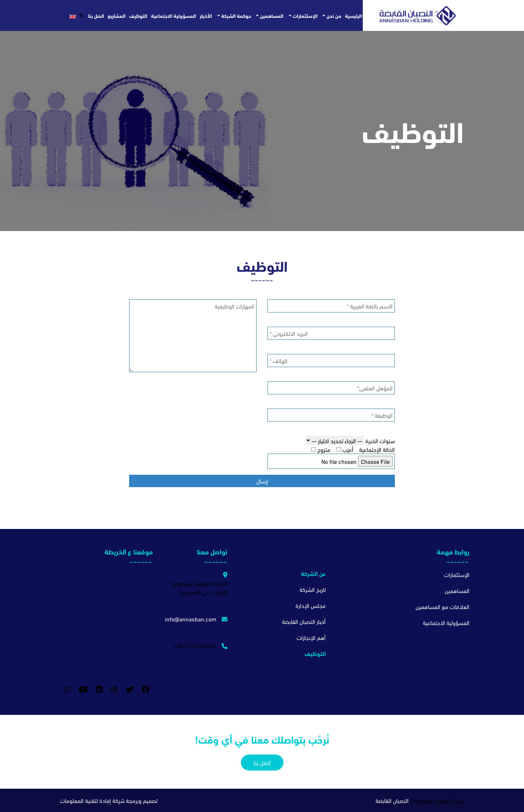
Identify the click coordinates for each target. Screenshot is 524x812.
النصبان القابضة (392, 800)
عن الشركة (313, 573)
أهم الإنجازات (311, 637)
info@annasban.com (196, 619)
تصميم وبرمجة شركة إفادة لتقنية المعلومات (109, 800)
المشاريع (117, 15)
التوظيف (138, 15)
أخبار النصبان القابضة (304, 621)
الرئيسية (354, 15)
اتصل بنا (96, 15)
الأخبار (206, 15)
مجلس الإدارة (311, 605)
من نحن (333, 15)
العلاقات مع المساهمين (442, 606)
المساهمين (271, 15)
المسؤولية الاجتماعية (174, 15)
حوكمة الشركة (236, 15)
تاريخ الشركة (313, 589)
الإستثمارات (305, 15)
